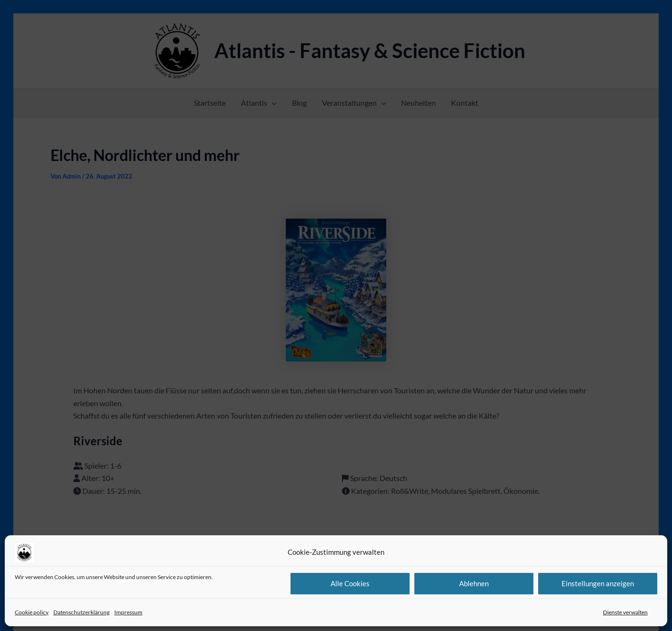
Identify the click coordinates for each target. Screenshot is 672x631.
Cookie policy (32, 612)
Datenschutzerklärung (81, 612)
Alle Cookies (350, 583)
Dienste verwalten (625, 612)
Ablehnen (474, 583)
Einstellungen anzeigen (598, 583)
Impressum (128, 612)
